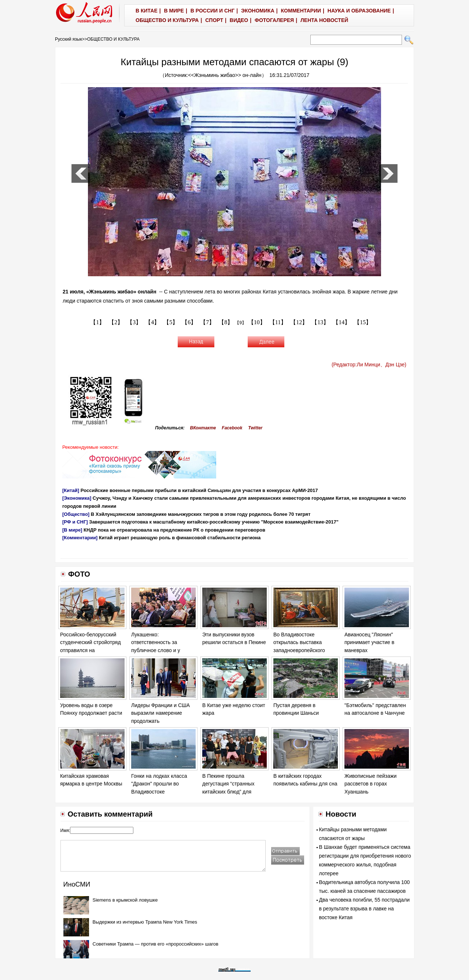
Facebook (232, 428)
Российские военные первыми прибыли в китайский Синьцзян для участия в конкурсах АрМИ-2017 (199, 490)
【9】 (241, 323)
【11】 (278, 322)
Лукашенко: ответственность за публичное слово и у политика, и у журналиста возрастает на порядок (162, 650)
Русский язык (69, 39)
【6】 (189, 322)
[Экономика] (77, 498)
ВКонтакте (203, 428)
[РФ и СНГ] (75, 522)
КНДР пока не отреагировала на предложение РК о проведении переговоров (174, 530)
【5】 (171, 322)
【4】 (152, 322)
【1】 (97, 322)
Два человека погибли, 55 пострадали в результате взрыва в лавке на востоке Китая (365, 909)
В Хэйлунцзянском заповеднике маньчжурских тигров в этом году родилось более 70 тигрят (201, 514)
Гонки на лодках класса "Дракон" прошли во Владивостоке (159, 784)
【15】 (363, 322)
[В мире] (72, 530)
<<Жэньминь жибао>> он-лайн (225, 75)
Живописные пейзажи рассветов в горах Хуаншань (370, 784)
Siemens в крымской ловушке (125, 900)
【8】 (226, 322)
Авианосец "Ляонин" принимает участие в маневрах (369, 642)
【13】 (320, 322)
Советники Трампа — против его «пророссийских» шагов (156, 944)
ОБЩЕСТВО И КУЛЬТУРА (113, 39)
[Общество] (76, 514)
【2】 (116, 322)
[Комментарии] (80, 538)
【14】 (341, 322)
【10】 (257, 322)
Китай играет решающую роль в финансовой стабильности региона (180, 538)
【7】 (207, 322)
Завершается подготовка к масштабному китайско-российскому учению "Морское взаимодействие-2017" (214, 522)
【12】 (299, 322)
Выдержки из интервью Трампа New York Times (145, 922)
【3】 (134, 322)
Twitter (255, 428)
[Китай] (71, 490)
